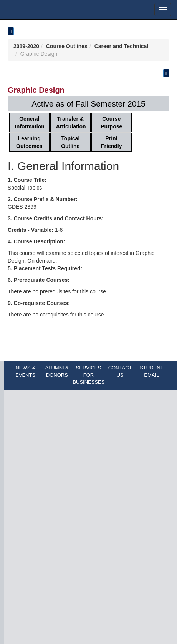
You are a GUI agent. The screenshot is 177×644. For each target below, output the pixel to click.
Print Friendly (111, 142)
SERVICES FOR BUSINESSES (88, 375)
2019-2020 (26, 46)
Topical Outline (70, 142)
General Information (30, 123)
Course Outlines (67, 46)
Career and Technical (122, 46)
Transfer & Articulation (71, 123)
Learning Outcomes (29, 142)
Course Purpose (111, 123)
